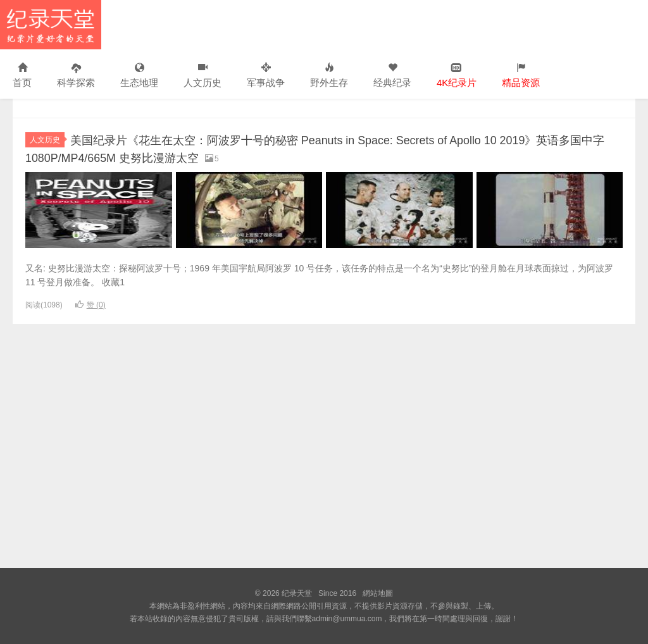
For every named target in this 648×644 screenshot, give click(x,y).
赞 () (90, 304)
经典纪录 (392, 76)
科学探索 (76, 76)
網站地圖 (378, 593)
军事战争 (266, 76)
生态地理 (139, 76)
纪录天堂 (51, 25)
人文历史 (202, 76)
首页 (22, 76)
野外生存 (329, 76)
